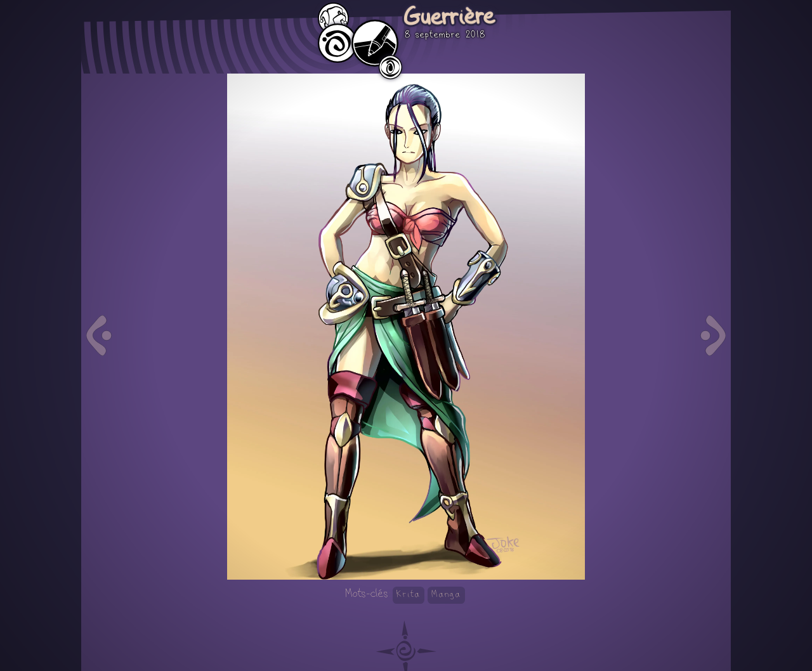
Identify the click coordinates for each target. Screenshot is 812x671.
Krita (408, 595)
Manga (446, 595)
